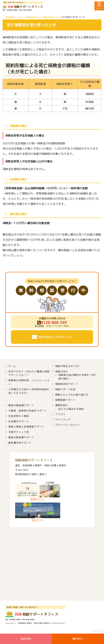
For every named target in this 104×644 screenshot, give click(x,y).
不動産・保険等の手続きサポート (28, 411)
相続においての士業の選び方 (72, 395)
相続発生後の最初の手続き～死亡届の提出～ (78, 377)
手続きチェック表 (19, 432)
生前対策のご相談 (19, 416)
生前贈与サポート (19, 421)
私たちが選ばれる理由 (71, 409)
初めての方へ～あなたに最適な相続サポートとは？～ (29, 373)
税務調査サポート (65, 400)
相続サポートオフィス (23, 7)
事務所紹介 (62, 405)
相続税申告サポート (67, 384)
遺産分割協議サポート (21, 405)
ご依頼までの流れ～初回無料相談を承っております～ (29, 391)
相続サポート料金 (65, 389)
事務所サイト (38, 491)
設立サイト (38, 512)
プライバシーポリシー (68, 425)
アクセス (60, 414)
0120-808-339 (52, 323)
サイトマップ (63, 420)
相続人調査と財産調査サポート (26, 427)
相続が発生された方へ (68, 366)
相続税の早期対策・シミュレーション (29, 382)
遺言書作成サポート (20, 443)
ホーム (12, 366)
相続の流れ (62, 371)
